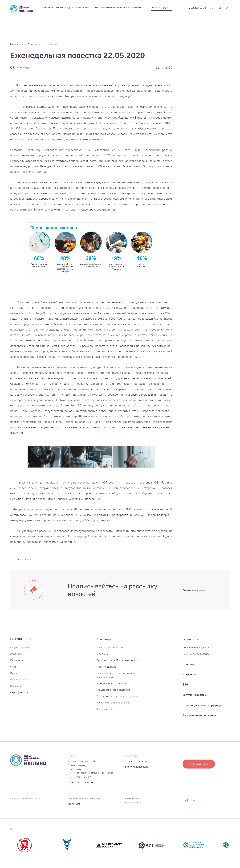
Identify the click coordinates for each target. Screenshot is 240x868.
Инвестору (104, 639)
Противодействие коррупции (203, 705)
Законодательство (107, 709)
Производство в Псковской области (118, 660)
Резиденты (17, 660)
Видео (14, 673)
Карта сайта (74, 804)
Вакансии (16, 686)
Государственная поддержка (113, 690)
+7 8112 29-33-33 (197, 8)
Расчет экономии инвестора (113, 703)
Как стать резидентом (110, 647)
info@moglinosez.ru (137, 767)
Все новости (24, 559)
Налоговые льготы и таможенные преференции (116, 675)
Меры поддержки (107, 667)
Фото (13, 667)
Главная (14, 44)
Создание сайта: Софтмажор (134, 801)
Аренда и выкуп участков (112, 683)
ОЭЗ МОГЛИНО (20, 639)
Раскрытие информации (162, 8)
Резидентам (191, 639)
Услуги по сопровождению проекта (117, 696)
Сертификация (19, 692)
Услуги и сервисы (195, 695)
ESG (185, 684)
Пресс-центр (34, 44)
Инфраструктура (20, 647)
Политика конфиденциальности (84, 799)
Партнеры (16, 654)
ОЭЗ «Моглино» (21, 68)
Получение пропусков (196, 647)
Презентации (18, 679)
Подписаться (191, 590)
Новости (53, 44)
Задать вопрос (199, 764)
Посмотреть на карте (81, 782)
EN (227, 8)
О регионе (102, 654)
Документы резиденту (196, 654)
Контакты (189, 674)
